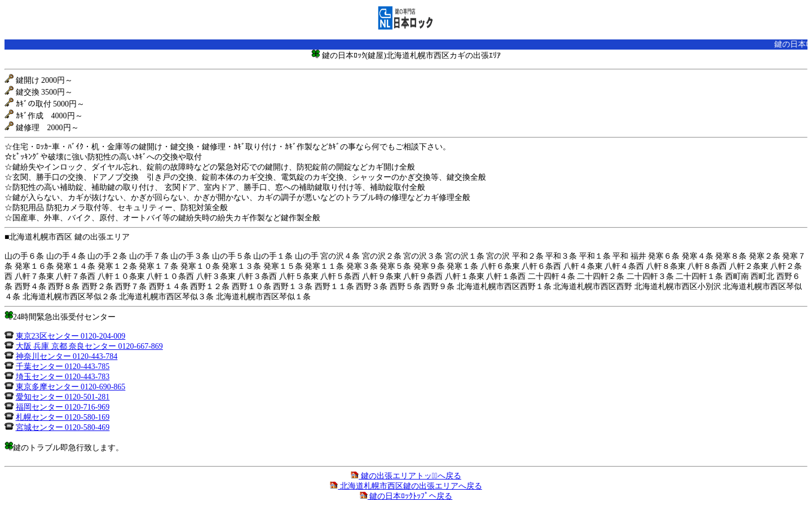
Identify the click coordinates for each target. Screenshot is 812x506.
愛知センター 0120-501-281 (63, 397)
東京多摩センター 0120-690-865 (71, 387)
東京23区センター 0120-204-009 (71, 336)
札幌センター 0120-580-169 (63, 417)
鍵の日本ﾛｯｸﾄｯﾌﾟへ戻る (406, 496)
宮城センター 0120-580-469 (63, 427)
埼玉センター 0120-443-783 (63, 377)
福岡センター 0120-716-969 (63, 407)
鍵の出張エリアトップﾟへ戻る (406, 476)
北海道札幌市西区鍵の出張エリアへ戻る (406, 486)
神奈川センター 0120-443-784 (67, 356)
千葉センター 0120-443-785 (63, 367)
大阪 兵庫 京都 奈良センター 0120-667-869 (89, 346)
